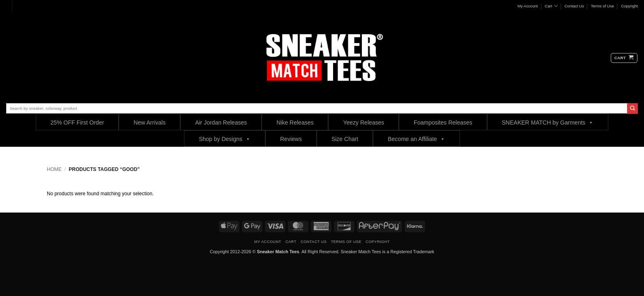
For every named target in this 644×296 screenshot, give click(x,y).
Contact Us (574, 6)
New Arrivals (149, 123)
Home (54, 169)
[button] (624, 58)
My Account (528, 6)
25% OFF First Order (77, 123)
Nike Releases (295, 123)
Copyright (629, 6)
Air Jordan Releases (221, 123)
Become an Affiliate (416, 139)
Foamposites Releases (443, 123)
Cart (551, 6)
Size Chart (345, 139)
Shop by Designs (225, 139)
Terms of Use (603, 6)
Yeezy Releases (363, 123)
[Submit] (632, 109)
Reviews (291, 139)
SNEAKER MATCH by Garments (548, 122)
